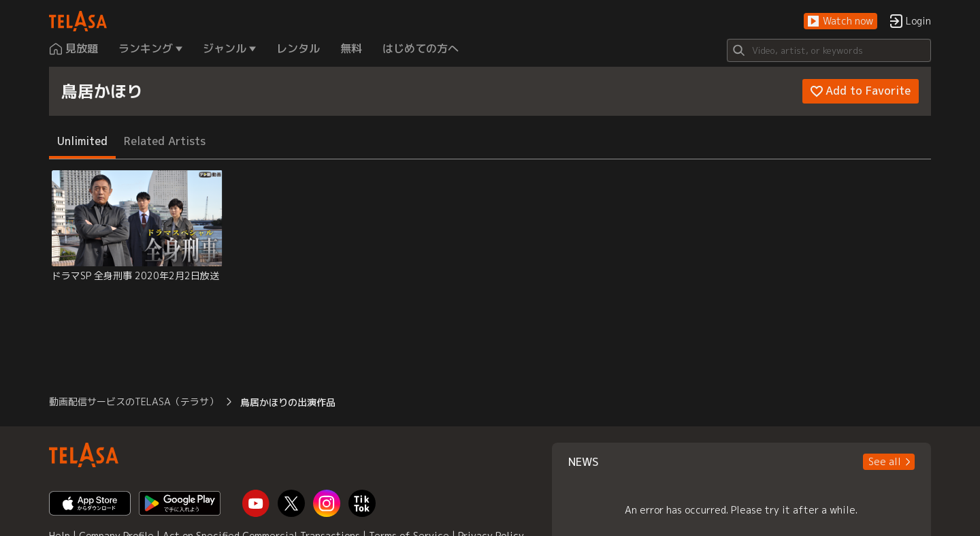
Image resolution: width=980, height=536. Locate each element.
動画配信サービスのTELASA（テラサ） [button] (134, 401)
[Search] (829, 50)
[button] (840, 21)
